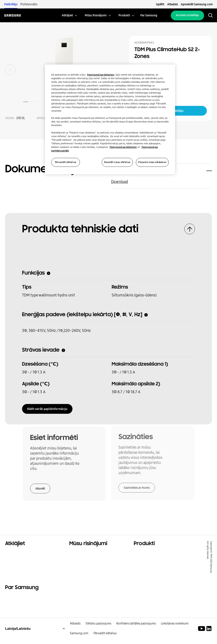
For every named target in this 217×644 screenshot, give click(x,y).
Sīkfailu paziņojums (98, 632)
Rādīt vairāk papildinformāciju (47, 408)
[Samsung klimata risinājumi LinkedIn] (209, 637)
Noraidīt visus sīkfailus (117, 162)
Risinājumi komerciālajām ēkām (96, 558)
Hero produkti (145, 553)
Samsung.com (79, 642)
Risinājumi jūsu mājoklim (90, 553)
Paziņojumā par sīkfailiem (101, 75)
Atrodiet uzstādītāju (187, 15)
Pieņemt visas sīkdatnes (152, 162)
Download (120, 180)
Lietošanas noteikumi (175, 632)
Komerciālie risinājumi (24, 558)
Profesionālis (29, 4)
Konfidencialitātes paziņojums (136, 632)
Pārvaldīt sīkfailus (105, 642)
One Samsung (17, 569)
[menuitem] (67, 15)
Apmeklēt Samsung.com (197, 4)
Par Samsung (16, 601)
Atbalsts (172, 4)
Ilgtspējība (14, 564)
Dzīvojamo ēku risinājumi (26, 553)
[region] (110, 119)
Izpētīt (160, 4)
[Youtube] (202, 637)
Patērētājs (11, 4)
